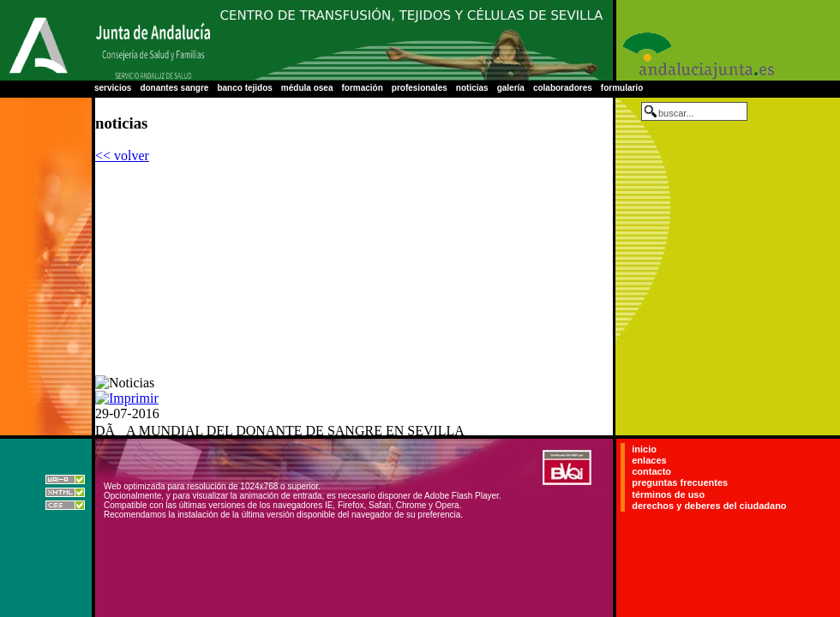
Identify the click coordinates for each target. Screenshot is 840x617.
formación (362, 88)
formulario (622, 88)
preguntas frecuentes (680, 483)
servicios (113, 88)
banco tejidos (244, 88)
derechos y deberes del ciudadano (709, 506)
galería (511, 88)
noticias (472, 88)
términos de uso (668, 494)
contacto (651, 471)
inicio (644, 449)
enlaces (649, 460)
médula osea (307, 88)
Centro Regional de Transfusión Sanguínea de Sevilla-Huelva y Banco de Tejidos (411, 40)
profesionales (420, 88)
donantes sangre (174, 88)
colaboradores (563, 88)
